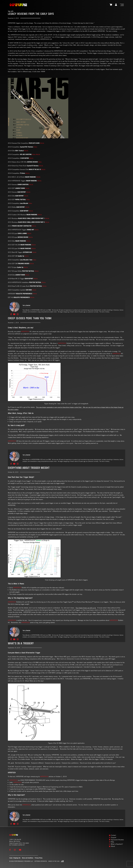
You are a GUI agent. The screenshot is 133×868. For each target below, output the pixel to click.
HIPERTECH (25, 332)
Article (42, 143)
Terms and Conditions (28, 858)
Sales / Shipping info (15, 858)
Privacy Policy (39, 858)
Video (35, 147)
